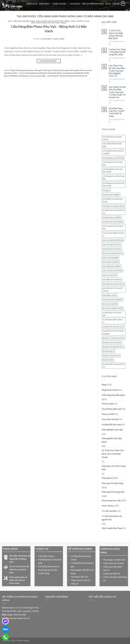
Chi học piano (108, 403)
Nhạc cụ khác (61, 4)
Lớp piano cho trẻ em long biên (114, 468)
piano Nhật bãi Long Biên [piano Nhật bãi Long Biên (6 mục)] (112, 266)
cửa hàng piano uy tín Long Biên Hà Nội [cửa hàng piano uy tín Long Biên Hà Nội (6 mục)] (112, 170)
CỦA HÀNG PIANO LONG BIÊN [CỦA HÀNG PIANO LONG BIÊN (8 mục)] (112, 145)
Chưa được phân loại (111, 409)
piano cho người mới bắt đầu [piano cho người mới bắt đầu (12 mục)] (113, 240)
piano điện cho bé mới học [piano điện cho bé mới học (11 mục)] (112, 279)
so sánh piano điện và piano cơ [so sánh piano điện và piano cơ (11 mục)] (113, 321)
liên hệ (116, 4)
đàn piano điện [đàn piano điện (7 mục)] (108, 360)
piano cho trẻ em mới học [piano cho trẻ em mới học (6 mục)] (112, 249)
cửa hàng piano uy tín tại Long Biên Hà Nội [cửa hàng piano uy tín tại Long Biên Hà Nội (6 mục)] (113, 184)
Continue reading (49, 61)
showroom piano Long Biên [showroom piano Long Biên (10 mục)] (113, 299)
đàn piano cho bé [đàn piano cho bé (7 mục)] (118, 338)
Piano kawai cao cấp (45, 23)
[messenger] (5, 621)
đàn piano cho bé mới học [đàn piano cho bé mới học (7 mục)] (112, 342)
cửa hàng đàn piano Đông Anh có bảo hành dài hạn (43, 73)
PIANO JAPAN (59, 39)
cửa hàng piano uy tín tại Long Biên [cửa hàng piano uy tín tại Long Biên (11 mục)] (113, 177)
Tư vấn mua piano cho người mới (112, 518)
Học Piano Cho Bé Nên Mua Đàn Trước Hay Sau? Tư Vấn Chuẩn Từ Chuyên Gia (117, 92)
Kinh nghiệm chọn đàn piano (112, 440)
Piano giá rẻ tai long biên (70, 70)
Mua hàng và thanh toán (114, 560)
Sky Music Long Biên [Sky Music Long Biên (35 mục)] (110, 304)
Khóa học (75, 4)
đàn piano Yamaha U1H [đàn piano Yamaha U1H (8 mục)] (111, 355)
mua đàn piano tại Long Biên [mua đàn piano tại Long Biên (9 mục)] (113, 222)
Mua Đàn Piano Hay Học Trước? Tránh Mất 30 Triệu (117, 112)
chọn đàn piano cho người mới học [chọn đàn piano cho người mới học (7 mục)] (112, 138)
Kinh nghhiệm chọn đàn (112, 429)
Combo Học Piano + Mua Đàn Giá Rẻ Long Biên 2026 (117, 52)
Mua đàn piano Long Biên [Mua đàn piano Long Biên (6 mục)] (112, 217)
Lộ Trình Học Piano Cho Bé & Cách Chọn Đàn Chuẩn (113, 454)
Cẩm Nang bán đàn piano (24, 21)
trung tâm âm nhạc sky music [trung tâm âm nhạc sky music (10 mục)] (113, 327)
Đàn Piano (45, 4)
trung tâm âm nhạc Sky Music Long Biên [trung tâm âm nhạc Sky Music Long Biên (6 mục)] (113, 332)
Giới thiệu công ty (46, 556)
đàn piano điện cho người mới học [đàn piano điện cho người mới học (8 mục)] (113, 365)
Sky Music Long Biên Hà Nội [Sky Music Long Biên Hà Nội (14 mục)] (113, 308)
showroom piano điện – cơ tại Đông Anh (44, 76)
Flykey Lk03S (108, 414)
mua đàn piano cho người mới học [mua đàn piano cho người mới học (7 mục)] (113, 211)
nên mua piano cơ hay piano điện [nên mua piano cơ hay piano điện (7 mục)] (113, 227)
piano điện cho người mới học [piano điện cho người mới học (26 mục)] (113, 284)
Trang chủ (32, 4)
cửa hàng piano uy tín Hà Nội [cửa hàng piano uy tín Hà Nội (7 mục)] (113, 158)
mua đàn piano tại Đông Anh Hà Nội (76, 73)
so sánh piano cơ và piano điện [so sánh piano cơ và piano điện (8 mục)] (112, 314)
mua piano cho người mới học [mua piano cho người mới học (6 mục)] (113, 206)
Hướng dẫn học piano (112, 424)
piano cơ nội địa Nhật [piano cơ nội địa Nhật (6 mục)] (110, 258)
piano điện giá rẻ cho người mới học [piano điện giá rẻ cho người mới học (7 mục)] (112, 289)
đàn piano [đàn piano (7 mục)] (106, 338)
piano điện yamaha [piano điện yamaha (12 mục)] (110, 295)
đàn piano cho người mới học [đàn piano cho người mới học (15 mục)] (113, 347)
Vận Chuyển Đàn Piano (93, 4)
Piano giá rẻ (42, 21)
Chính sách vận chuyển (113, 563)
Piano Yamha (61, 23)
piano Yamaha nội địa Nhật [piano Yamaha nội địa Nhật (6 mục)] (112, 271)
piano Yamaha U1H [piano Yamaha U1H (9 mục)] (110, 275)
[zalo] (5, 629)
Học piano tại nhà (110, 419)
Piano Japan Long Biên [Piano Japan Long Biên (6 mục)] (111, 262)
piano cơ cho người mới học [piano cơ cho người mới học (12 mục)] (113, 253)
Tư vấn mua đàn (109, 511)
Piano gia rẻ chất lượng (59, 21)
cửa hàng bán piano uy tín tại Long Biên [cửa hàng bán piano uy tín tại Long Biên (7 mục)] (113, 152)
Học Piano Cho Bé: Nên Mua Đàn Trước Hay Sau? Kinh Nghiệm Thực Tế (117, 71)
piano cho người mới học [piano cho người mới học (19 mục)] (112, 244)
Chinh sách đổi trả (111, 573)
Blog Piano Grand (110, 390)
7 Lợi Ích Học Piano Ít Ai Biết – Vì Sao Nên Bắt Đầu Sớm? (116, 34)
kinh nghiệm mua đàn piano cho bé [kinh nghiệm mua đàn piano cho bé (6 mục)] (113, 200)
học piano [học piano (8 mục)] (106, 190)
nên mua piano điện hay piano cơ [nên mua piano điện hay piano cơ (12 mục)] (113, 234)
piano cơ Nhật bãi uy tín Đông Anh (16, 76)
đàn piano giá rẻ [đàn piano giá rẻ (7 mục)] (108, 351)
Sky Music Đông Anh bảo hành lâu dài (73, 76)
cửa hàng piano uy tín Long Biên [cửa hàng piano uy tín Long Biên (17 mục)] (112, 163)
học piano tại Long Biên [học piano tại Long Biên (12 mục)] (111, 195)
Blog (108, 4)
